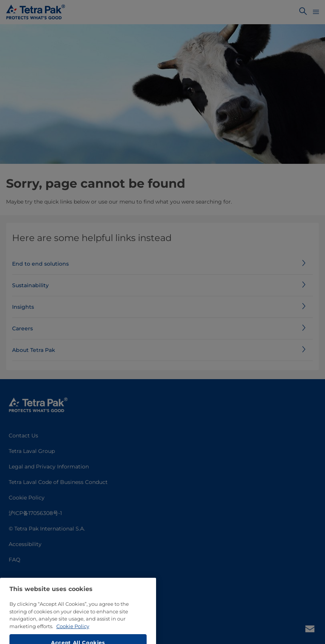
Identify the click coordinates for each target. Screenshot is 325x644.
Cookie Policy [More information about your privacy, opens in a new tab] (73, 636)
